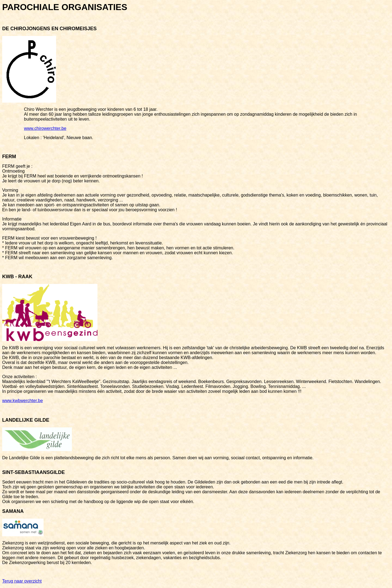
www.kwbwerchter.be (22, 401)
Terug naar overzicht (22, 581)
